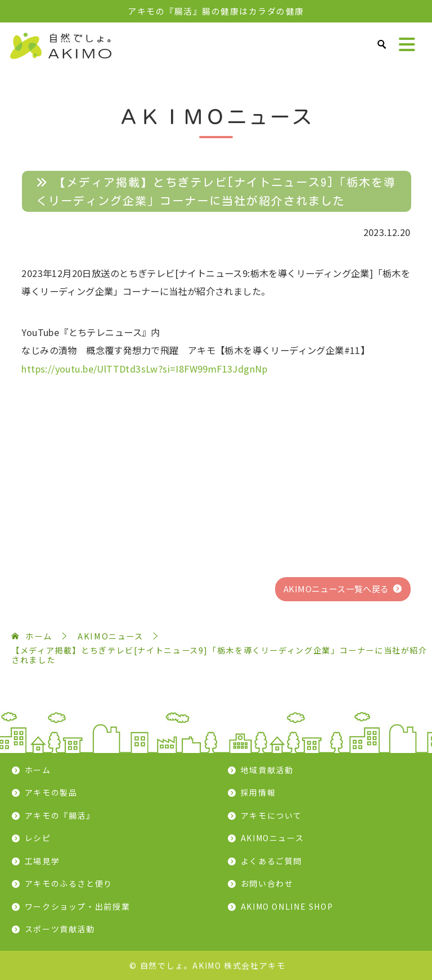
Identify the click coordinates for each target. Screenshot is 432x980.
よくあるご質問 (271, 861)
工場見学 (42, 861)
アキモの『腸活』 (60, 815)
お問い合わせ (267, 883)
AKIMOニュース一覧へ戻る (336, 589)
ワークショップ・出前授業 (78, 906)
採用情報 (258, 792)
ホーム (38, 770)
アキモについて (271, 815)
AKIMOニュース (273, 838)
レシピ (38, 838)
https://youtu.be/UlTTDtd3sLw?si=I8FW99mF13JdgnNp (144, 369)
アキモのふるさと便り (69, 883)
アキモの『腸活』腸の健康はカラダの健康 (216, 11)
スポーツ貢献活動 (60, 929)
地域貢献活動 (267, 770)
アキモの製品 (51, 792)
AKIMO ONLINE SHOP (287, 906)
